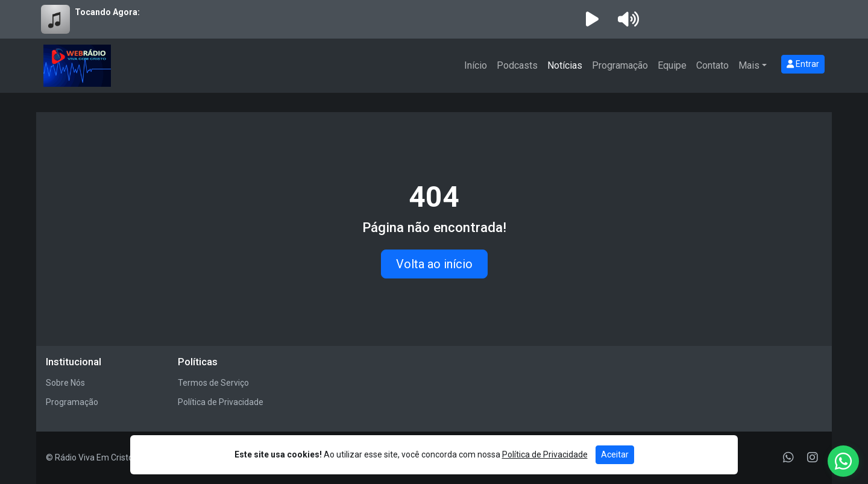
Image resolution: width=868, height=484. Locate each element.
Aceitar (615, 454)
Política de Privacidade (221, 402)
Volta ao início (434, 264)
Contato (712, 65)
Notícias (565, 65)
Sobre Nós (65, 383)
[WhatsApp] (788, 457)
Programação (620, 65)
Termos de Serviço (213, 383)
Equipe (672, 65)
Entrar (803, 64)
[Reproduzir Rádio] (592, 19)
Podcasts (517, 65)
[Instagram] (813, 457)
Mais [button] (749, 65)
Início (476, 65)
